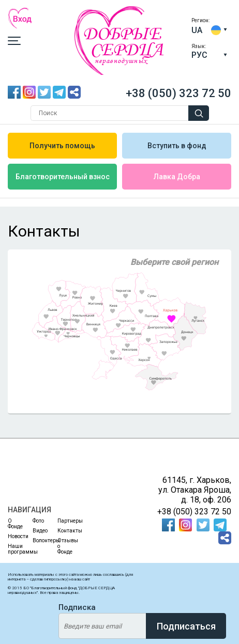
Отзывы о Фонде (63, 546)
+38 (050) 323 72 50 (178, 93)
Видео (39, 531)
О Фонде (14, 524)
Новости (14, 536)
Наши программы (14, 549)
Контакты (63, 531)
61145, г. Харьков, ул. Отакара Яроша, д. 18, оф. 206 (195, 490)
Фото (38, 521)
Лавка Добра (177, 177)
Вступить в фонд (177, 146)
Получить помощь (62, 146)
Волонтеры (39, 540)
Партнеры (63, 521)
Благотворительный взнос (63, 177)
